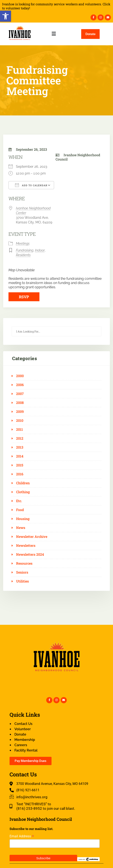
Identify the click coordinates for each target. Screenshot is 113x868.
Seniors (22, 572)
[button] (6, 16)
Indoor (40, 250)
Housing (23, 519)
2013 (20, 447)
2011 (20, 429)
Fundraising (25, 250)
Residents (23, 255)
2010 (20, 421)
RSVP (24, 297)
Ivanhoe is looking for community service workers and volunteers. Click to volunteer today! (56, 6)
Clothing (23, 492)
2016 (20, 474)
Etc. (19, 501)
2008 (20, 403)
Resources (24, 563)
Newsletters (26, 546)
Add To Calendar (31, 185)
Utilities (22, 581)
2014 (20, 456)
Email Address (22, 836)
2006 (20, 385)
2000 (20, 376)
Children (23, 483)
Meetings (23, 244)
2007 (20, 394)
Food (20, 510)
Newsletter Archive (32, 537)
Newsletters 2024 (30, 554)
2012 (20, 438)
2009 (20, 412)
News (21, 528)
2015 (20, 465)
